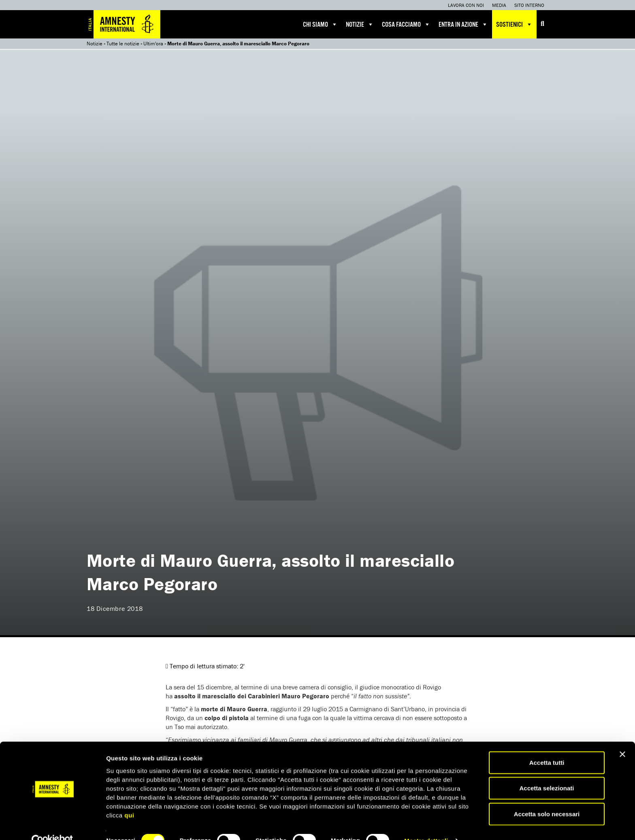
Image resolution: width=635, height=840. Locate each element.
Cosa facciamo (406, 24)
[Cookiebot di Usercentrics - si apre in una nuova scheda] (52, 824)
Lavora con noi (466, 5)
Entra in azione (463, 24)
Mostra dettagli (426, 824)
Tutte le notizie (123, 44)
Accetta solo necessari (547, 797)
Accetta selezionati (547, 771)
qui (129, 798)
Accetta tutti (547, 745)
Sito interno (529, 5)
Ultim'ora (153, 44)
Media (499, 5)
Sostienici (514, 24)
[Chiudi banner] (622, 737)
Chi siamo (320, 24)
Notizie (360, 24)
